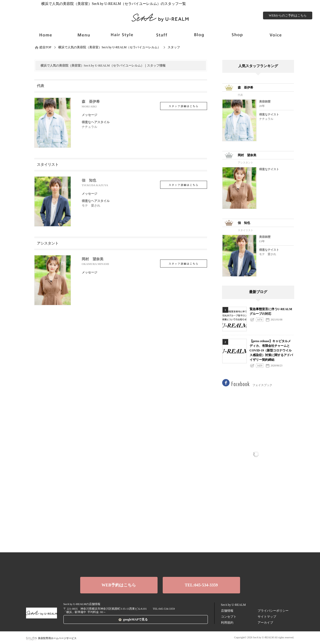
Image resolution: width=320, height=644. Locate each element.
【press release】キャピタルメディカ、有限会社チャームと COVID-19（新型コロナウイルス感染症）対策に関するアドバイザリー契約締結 (271, 350)
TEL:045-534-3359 (201, 585)
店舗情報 (227, 611)
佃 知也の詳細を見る (184, 185)
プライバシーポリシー (273, 611)
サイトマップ (267, 617)
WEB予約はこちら (119, 585)
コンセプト (229, 617)
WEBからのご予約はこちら (288, 15)
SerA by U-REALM (233, 605)
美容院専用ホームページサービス (51, 638)
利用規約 (227, 623)
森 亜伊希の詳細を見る (184, 106)
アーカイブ (265, 623)
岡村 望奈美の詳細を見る (184, 264)
